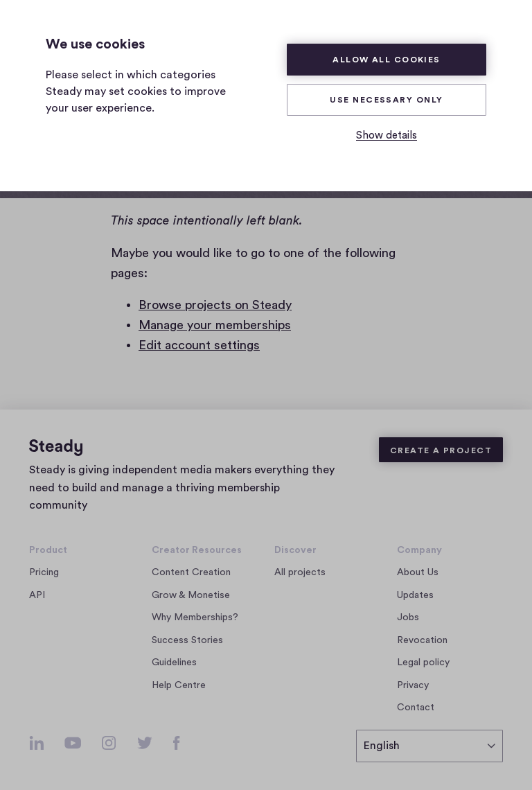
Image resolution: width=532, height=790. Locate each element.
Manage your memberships (215, 325)
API (37, 595)
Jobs (412, 617)
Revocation (422, 640)
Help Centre (179, 685)
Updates (415, 595)
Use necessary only (386, 100)
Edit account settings (199, 345)
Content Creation (191, 572)
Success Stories (187, 640)
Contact (416, 708)
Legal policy (423, 662)
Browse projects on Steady (215, 305)
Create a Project (441, 450)
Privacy (413, 685)
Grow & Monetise (191, 595)
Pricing (44, 572)
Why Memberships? (195, 617)
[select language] (429, 746)
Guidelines (174, 662)
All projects (300, 572)
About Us (418, 572)
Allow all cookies (387, 60)
